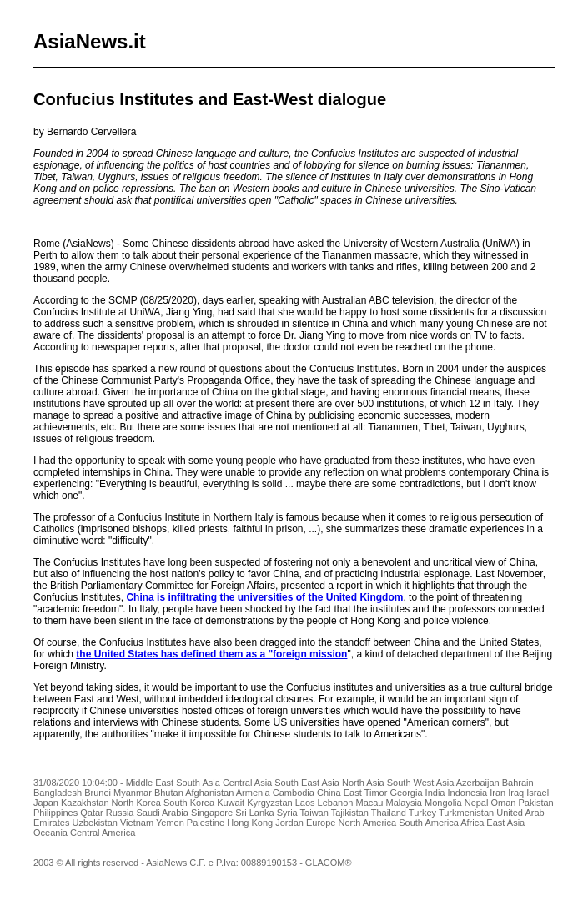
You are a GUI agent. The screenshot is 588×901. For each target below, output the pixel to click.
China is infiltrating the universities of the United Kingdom (264, 597)
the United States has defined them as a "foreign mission (211, 654)
